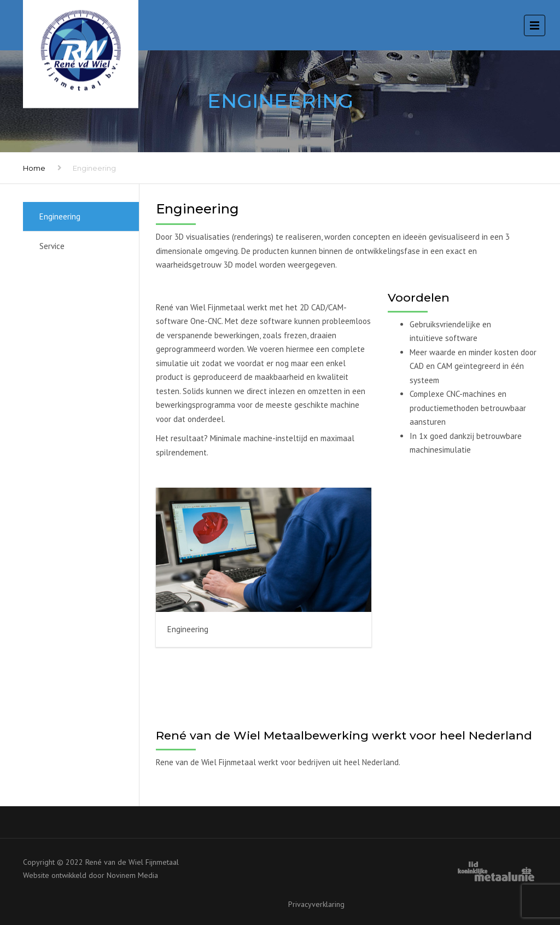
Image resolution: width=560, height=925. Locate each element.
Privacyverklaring (316, 904)
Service (52, 246)
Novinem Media (132, 875)
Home (34, 168)
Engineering (60, 216)
